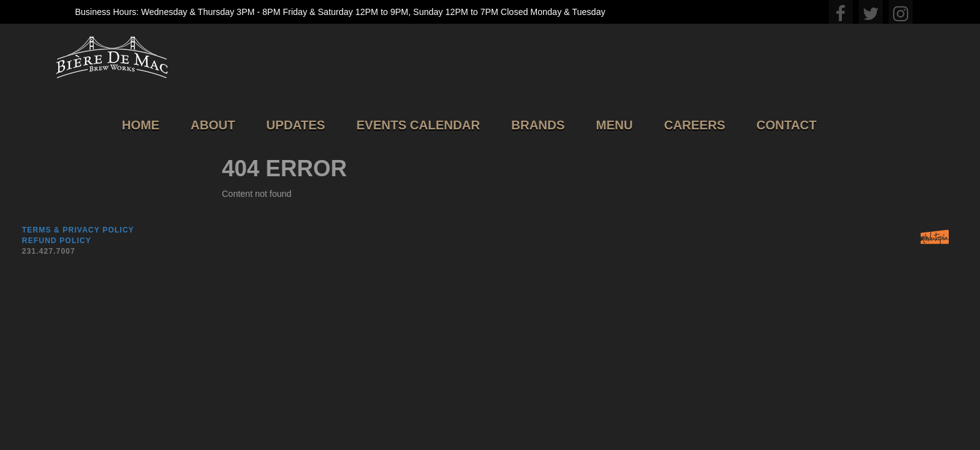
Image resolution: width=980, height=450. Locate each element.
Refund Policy (57, 241)
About (213, 125)
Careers (694, 125)
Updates (296, 125)
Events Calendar (418, 125)
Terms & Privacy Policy (78, 230)
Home (141, 125)
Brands (538, 125)
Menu (615, 125)
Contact (786, 125)
